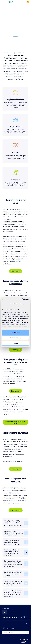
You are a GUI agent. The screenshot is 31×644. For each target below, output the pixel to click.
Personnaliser (16, 338)
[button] (11, 2)
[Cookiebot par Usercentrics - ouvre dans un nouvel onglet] (22, 299)
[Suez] (4, 612)
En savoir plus (16, 271)
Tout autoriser (16, 332)
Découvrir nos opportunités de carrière (15, 422)
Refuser (16, 343)
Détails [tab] (15, 304)
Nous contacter (15, 510)
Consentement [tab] (6, 304)
